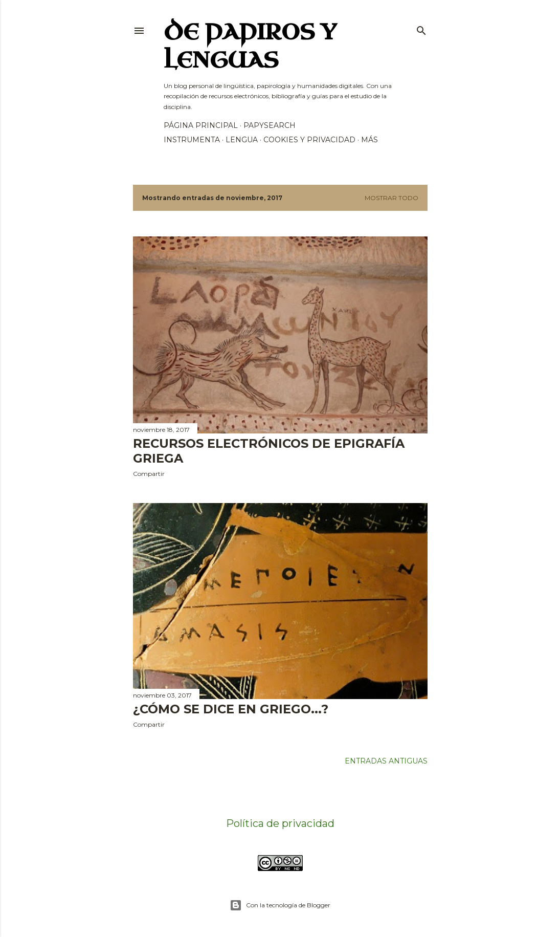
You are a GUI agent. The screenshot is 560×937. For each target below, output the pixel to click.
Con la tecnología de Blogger (280, 905)
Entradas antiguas (386, 761)
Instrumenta (192, 140)
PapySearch (270, 125)
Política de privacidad (280, 823)
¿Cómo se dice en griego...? (231, 709)
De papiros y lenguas (250, 47)
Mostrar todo (391, 198)
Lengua (242, 140)
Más (369, 140)
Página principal (201, 125)
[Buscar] (421, 28)
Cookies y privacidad (309, 140)
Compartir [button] (149, 474)
